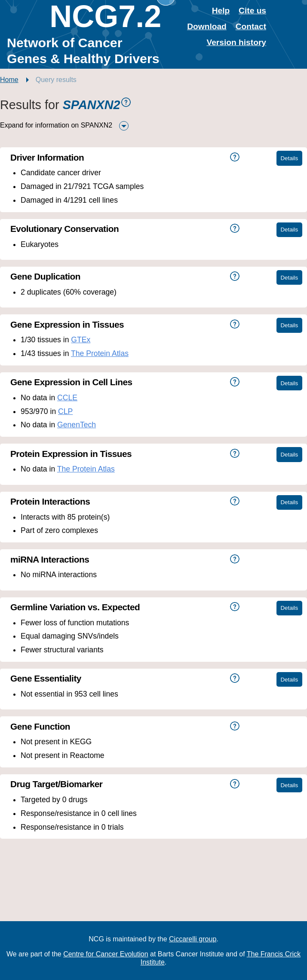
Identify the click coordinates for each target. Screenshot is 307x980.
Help (221, 11)
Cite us (252, 11)
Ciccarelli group (193, 939)
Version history (236, 42)
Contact (251, 26)
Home (9, 80)
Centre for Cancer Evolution (106, 954)
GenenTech (77, 425)
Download (207, 26)
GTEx (81, 340)
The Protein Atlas (100, 353)
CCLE (67, 398)
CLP (65, 411)
